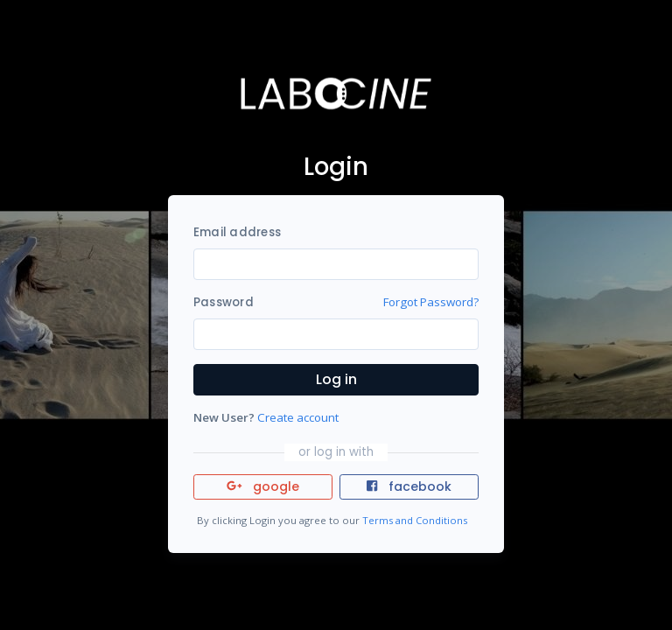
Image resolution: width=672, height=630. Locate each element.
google (263, 486)
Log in (336, 379)
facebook (409, 486)
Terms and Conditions (415, 520)
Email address (237, 232)
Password (224, 302)
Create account (298, 417)
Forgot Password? (431, 302)
